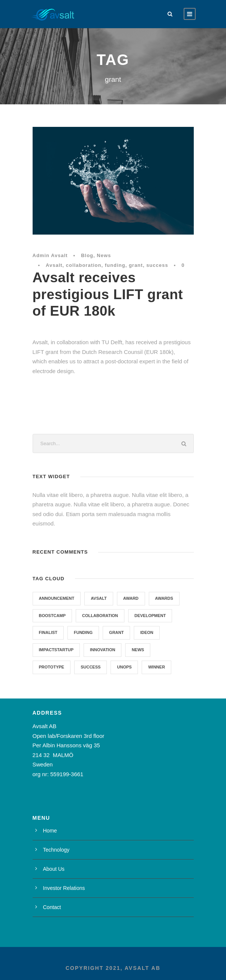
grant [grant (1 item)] (116, 632)
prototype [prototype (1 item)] (52, 667)
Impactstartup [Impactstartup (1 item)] (56, 650)
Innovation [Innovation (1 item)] (103, 650)
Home (50, 831)
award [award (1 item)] (131, 598)
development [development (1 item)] (150, 616)
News (104, 255)
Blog (87, 255)
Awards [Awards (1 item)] (164, 598)
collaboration (84, 265)
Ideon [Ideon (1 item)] (147, 632)
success (157, 265)
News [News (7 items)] (138, 650)
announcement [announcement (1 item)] (57, 598)
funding (115, 265)
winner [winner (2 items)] (156, 667)
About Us (54, 869)
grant (136, 265)
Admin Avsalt (50, 255)
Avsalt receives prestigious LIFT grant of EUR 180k (108, 294)
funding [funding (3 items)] (83, 632)
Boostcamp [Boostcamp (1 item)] (52, 616)
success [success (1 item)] (91, 667)
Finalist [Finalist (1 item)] (48, 632)
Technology (56, 850)
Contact (52, 907)
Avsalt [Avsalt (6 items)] (99, 598)
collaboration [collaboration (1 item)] (100, 616)
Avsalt (54, 265)
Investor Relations (64, 888)
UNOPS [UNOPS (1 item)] (124, 667)
